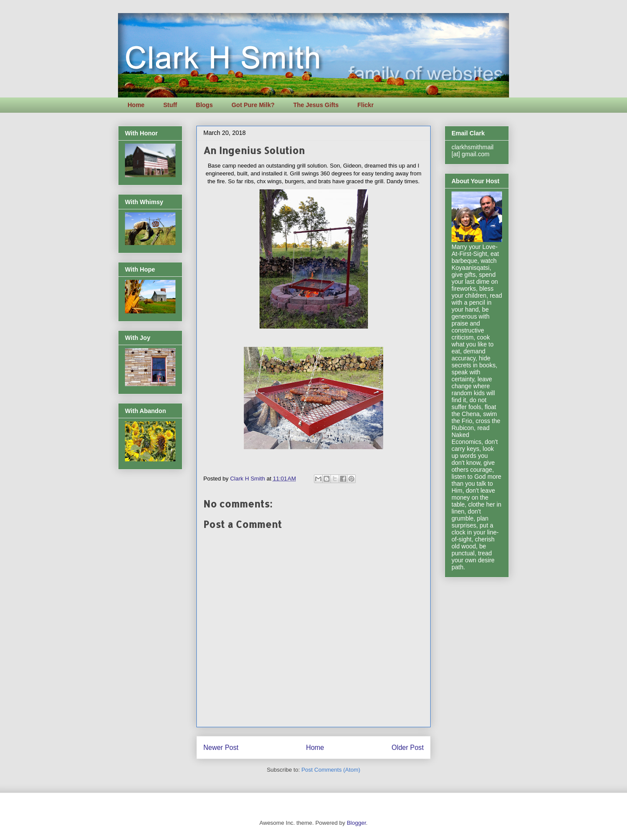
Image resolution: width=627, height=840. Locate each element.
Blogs (204, 105)
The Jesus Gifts (316, 105)
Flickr (366, 105)
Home (136, 105)
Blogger (356, 823)
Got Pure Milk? (253, 105)
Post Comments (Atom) (331, 770)
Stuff (170, 105)
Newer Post (221, 748)
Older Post (408, 748)
